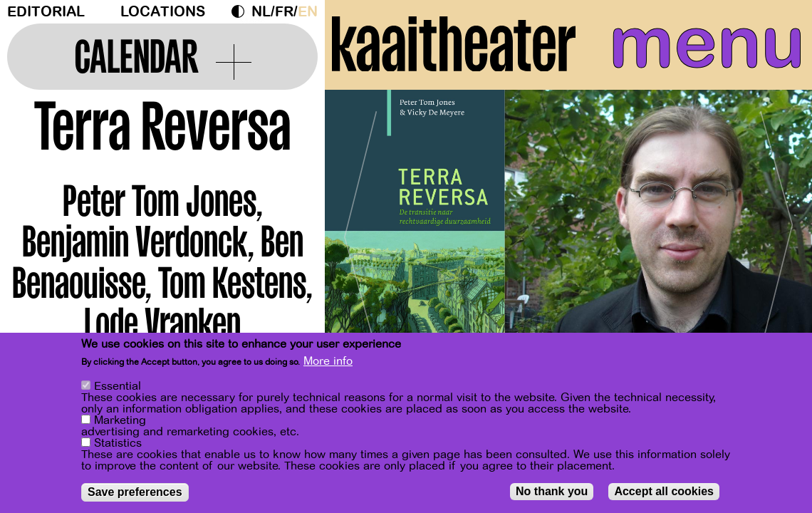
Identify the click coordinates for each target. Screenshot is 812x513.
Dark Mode (241, 11)
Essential (118, 386)
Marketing (120, 420)
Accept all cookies (664, 491)
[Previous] (360, 231)
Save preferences (135, 492)
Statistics (118, 443)
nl (261, 12)
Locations (163, 12)
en (308, 12)
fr (284, 12)
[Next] (776, 231)
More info (328, 361)
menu (707, 43)
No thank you (552, 491)
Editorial (46, 12)
